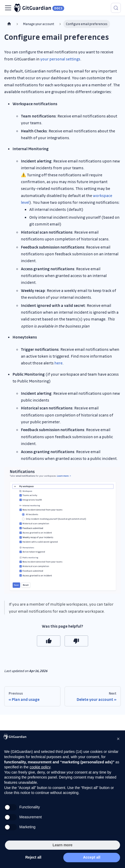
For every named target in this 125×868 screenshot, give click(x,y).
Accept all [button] (92, 857)
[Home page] (9, 24)
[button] (118, 739)
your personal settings (60, 59)
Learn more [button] (62, 845)
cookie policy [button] (40, 767)
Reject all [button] (33, 857)
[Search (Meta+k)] (116, 8)
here (58, 363)
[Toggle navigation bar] (8, 8)
